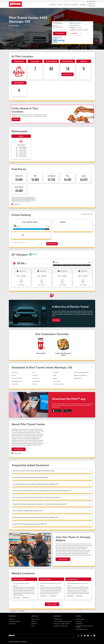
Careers (33, 626)
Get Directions (60, 33)
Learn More (17, 204)
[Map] (68, 442)
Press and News (12, 624)
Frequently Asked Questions (15, 621)
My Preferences (79, 624)
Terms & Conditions (80, 619)
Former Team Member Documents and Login (63, 621)
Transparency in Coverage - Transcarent (62, 624)
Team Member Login (58, 619)
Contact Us (11, 619)
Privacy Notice (79, 621)
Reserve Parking (68, 74)
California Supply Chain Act (82, 629)
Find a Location (52, 604)
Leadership (34, 621)
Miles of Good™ (34, 624)
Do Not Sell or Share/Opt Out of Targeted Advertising (84, 626)
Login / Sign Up (92, 1)
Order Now (74, 33)
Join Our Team (63, 559)
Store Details (25, 597)
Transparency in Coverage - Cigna (60, 626)
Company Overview (35, 619)
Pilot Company (18, 453)
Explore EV (56, 320)
